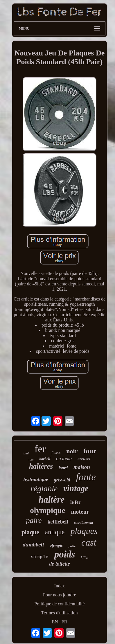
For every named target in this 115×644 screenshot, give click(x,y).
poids (65, 554)
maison (82, 467)
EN (55, 622)
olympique (48, 510)
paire (34, 520)
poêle (72, 546)
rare (31, 459)
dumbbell (33, 545)
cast (89, 542)
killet (85, 557)
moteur (80, 512)
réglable (44, 489)
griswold (62, 480)
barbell (45, 459)
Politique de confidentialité (59, 604)
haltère (52, 500)
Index (60, 586)
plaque (30, 532)
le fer (75, 502)
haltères (41, 466)
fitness (56, 453)
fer (40, 449)
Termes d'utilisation (60, 613)
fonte (86, 477)
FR (64, 622)
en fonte (64, 459)
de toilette (59, 564)
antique (55, 532)
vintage (76, 488)
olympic (56, 545)
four (90, 451)
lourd (63, 468)
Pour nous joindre (60, 595)
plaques (84, 531)
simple (40, 557)
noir (72, 451)
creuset (84, 458)
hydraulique (36, 480)
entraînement (83, 523)
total (26, 453)
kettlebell (58, 522)
